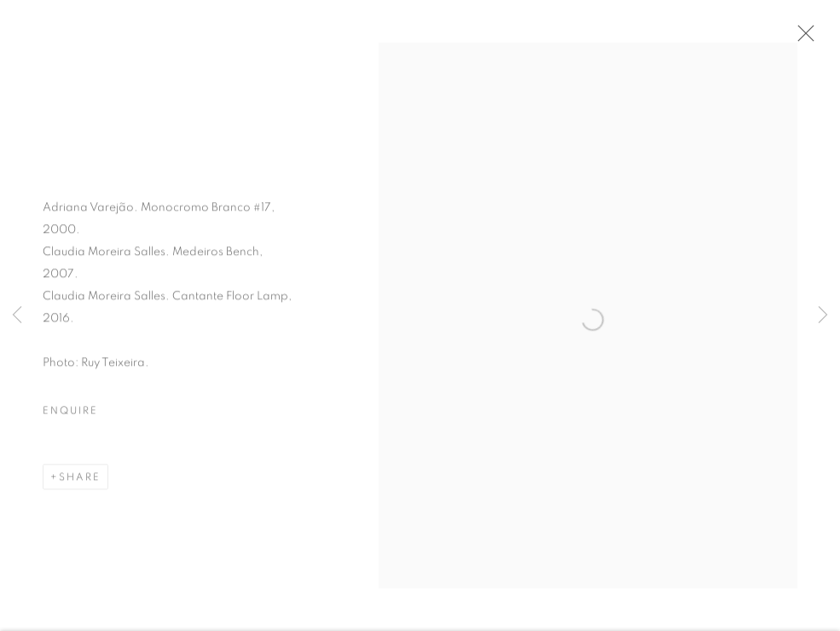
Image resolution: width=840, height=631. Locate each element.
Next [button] (823, 315)
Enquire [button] (70, 413)
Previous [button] (17, 315)
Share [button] (80, 479)
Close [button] (802, 38)
